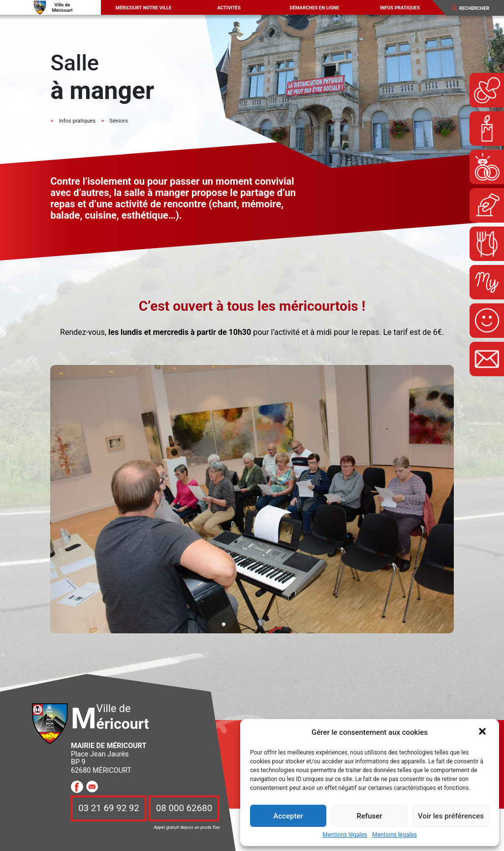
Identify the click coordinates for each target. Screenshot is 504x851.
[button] (483, 732)
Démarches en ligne (314, 8)
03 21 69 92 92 (109, 809)
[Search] (478, 8)
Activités (229, 8)
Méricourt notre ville (144, 8)
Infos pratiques (400, 8)
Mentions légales (345, 835)
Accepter (288, 816)
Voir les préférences (451, 816)
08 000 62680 (184, 809)
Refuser (369, 816)
